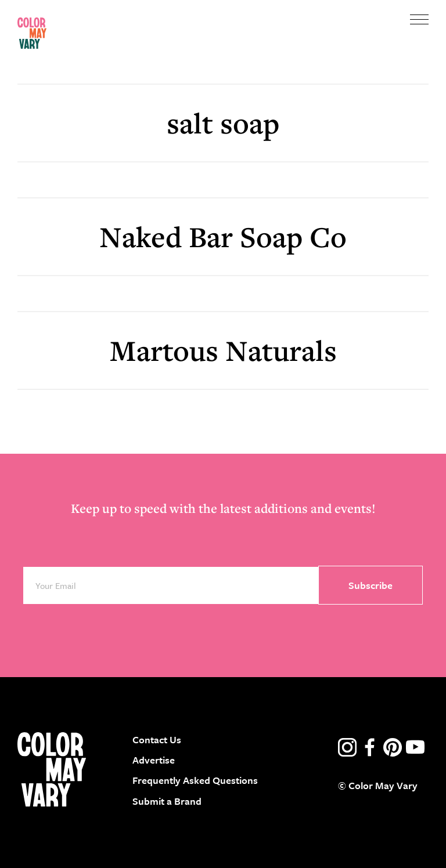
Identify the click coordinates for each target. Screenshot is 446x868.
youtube (415, 747)
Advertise (154, 760)
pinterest (393, 747)
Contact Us (157, 739)
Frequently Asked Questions (195, 780)
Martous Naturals (223, 350)
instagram (347, 747)
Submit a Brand (167, 801)
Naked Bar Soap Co (223, 236)
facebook (370, 747)
